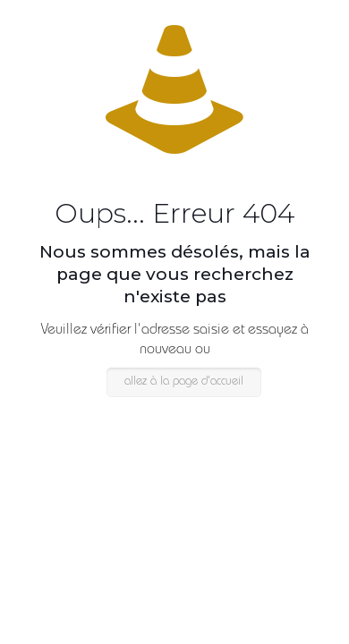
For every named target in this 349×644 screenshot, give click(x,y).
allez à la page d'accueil (184, 382)
